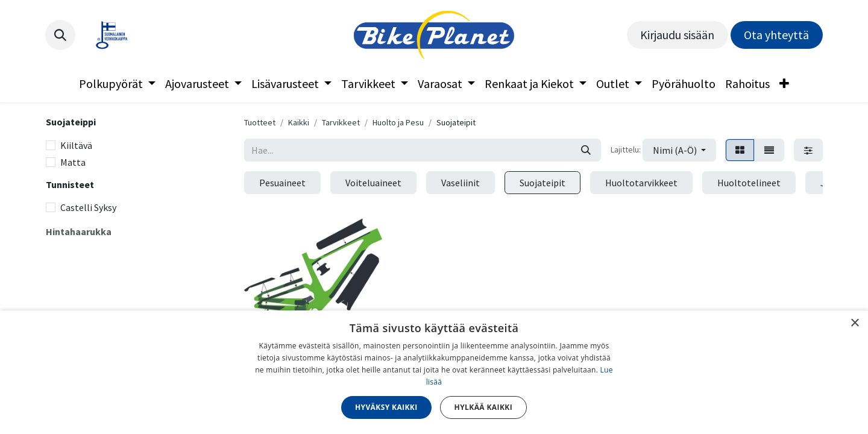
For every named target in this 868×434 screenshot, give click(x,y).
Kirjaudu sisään (677, 35)
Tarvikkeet (341, 122)
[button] (60, 35)
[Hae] (586, 150)
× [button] (854, 323)
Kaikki (299, 122)
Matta (73, 162)
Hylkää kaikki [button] (483, 407)
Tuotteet (260, 122)
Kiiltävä (76, 145)
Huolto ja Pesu (398, 122)
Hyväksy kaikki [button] (386, 407)
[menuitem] (117, 84)
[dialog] (434, 372)
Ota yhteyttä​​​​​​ (776, 35)
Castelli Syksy (88, 207)
